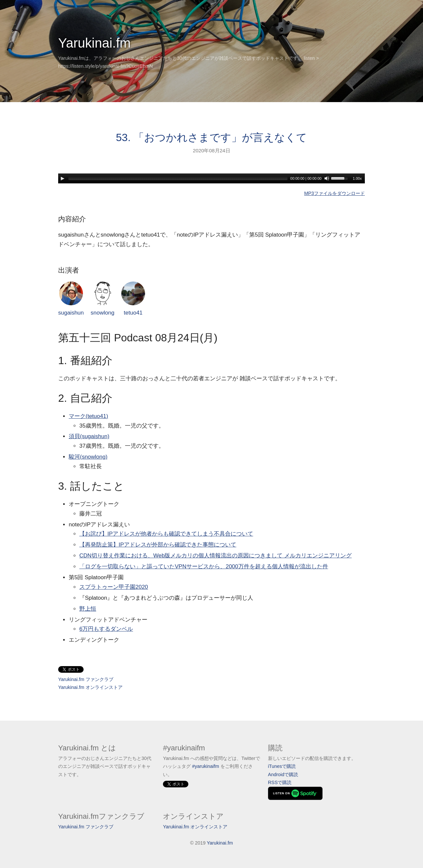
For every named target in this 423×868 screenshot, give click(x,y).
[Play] (62, 178)
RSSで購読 (280, 782)
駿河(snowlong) (88, 457)
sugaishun (71, 299)
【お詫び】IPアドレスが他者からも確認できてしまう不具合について (166, 534)
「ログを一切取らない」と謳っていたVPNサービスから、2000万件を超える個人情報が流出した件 (204, 566)
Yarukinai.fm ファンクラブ (86, 679)
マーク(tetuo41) (88, 416)
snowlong (102, 299)
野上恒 (88, 609)
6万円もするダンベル (106, 629)
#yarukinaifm (206, 766)
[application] (211, 178)
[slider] (178, 178)
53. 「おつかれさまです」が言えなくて (211, 137)
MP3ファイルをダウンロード (334, 193)
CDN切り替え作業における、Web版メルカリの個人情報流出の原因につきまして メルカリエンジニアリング (215, 556)
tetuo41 (133, 299)
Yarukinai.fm (94, 43)
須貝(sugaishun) (89, 436)
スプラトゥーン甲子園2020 (114, 587)
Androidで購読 (283, 774)
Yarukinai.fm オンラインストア (90, 687)
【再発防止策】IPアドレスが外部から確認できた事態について (158, 545)
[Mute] (327, 178)
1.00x (357, 178)
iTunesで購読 (282, 766)
